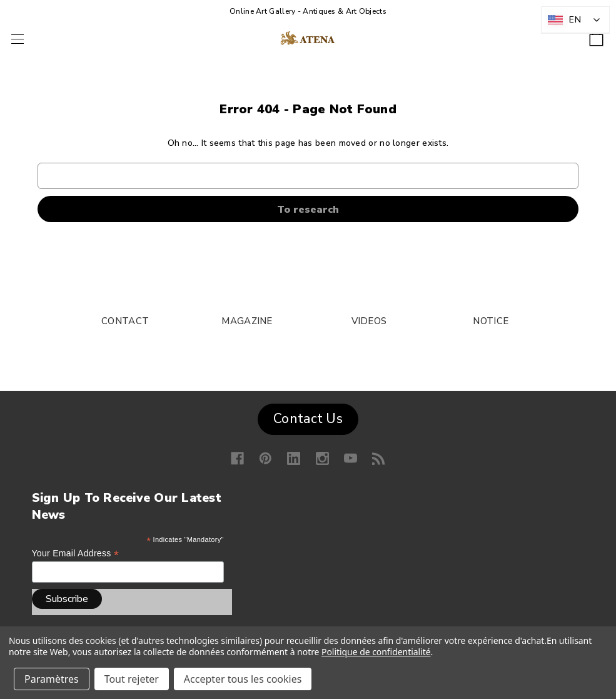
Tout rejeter (132, 679)
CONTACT (125, 321)
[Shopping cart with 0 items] (596, 35)
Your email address (76, 554)
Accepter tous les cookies (243, 679)
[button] (308, 416)
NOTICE (491, 321)
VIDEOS (369, 321)
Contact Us (308, 419)
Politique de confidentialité (376, 652)
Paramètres (52, 679)
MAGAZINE (247, 321)
